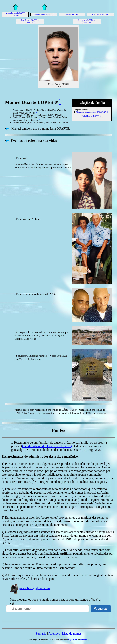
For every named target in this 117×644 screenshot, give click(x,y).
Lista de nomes (72, 634)
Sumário (41, 634)
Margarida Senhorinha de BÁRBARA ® (92, 112)
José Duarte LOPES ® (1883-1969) (30, 21)
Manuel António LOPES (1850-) (16, 14)
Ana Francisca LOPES (101, 14)
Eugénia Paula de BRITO (44, 14)
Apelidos (54, 634)
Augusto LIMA (72, 14)
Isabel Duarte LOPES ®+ (92, 116)
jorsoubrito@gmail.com (30, 588)
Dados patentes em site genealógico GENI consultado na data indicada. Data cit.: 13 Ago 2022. (57, 448)
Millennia (84, 640)
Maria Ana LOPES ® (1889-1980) (87, 21)
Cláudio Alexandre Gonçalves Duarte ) (47, 446)
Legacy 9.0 (73, 640)
